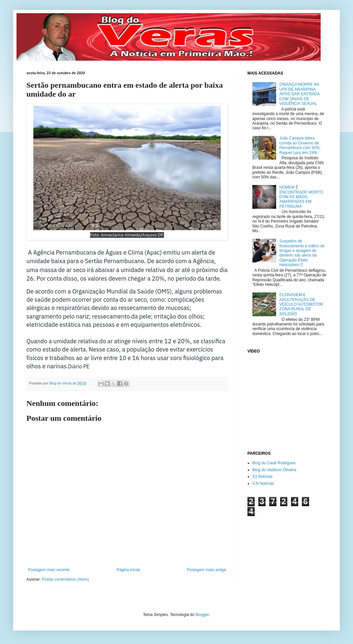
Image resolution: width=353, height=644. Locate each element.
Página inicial (128, 570)
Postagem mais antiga (206, 570)
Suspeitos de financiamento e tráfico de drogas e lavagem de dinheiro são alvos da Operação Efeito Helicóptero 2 (302, 253)
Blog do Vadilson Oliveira (274, 470)
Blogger (202, 615)
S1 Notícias (262, 476)
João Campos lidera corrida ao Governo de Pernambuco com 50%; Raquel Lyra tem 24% (300, 145)
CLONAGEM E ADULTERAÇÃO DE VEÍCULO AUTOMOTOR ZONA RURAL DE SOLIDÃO (301, 304)
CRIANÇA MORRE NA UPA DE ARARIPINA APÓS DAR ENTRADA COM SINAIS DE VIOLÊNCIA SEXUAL (300, 94)
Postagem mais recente (49, 570)
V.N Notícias (263, 483)
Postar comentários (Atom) (65, 579)
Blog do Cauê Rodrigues (274, 463)
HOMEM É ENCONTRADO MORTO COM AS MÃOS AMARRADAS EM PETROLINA (301, 197)
